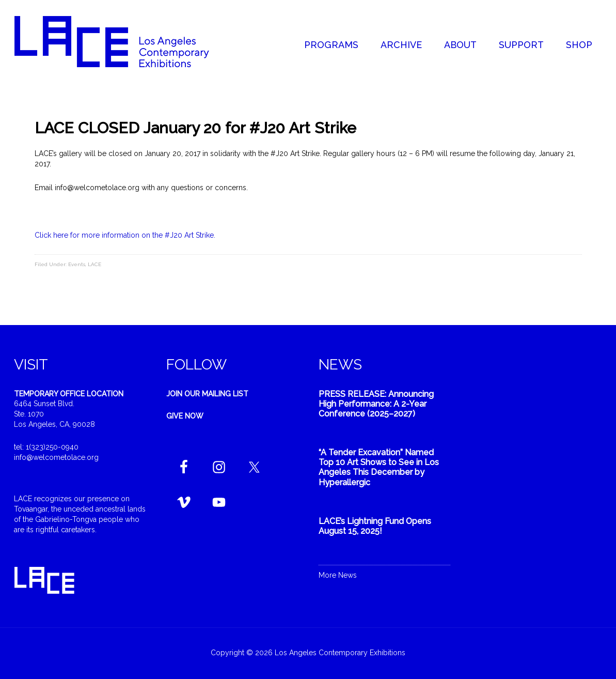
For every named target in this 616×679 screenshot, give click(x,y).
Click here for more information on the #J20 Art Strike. (125, 235)
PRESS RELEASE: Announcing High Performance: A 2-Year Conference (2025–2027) (376, 404)
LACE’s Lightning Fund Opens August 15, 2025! (375, 526)
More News (338, 575)
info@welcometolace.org (56, 457)
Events (77, 264)
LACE (94, 264)
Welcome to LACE (122, 41)
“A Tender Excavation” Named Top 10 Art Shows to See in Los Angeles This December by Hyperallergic (379, 467)
